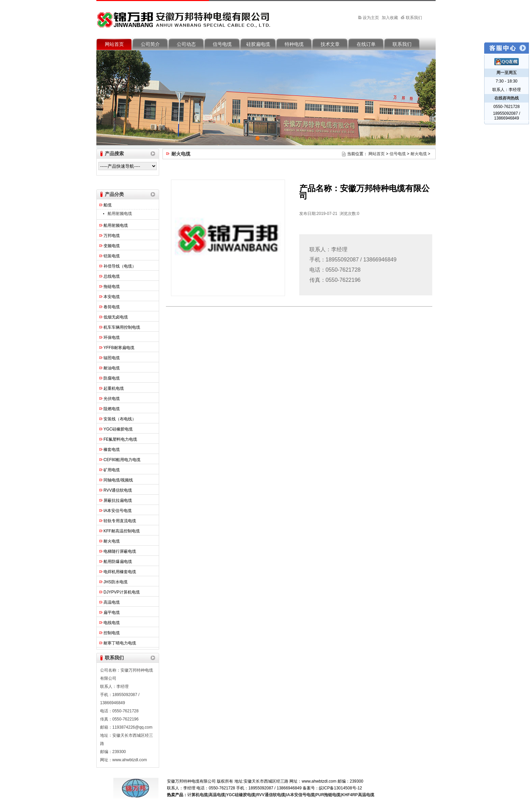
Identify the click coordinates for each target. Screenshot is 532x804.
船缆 (108, 205)
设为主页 (369, 18)
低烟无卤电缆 (116, 317)
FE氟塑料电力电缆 (120, 439)
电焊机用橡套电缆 (120, 572)
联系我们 (411, 18)
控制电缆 (112, 633)
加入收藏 (390, 18)
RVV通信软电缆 (118, 490)
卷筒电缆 (112, 307)
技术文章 (330, 44)
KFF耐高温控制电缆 (122, 531)
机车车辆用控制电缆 (122, 327)
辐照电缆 (112, 358)
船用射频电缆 (120, 214)
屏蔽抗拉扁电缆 (118, 500)
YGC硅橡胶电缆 (118, 429)
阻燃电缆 (112, 409)
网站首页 (114, 44)
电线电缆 (112, 623)
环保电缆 (112, 337)
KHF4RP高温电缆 (358, 795)
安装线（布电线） (120, 419)
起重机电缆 (114, 388)
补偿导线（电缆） (120, 266)
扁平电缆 (112, 613)
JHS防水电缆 (116, 582)
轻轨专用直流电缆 (120, 521)
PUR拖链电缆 (328, 795)
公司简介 (150, 44)
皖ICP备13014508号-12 (340, 788)
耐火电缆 (112, 541)
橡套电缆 (112, 450)
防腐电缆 (112, 378)
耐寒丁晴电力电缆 (120, 643)
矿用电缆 (112, 470)
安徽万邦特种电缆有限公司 (186, 18)
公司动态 (186, 44)
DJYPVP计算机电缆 (122, 592)
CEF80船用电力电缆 (122, 460)
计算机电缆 (197, 795)
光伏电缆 (112, 399)
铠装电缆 (112, 256)
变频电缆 (112, 246)
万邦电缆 (112, 236)
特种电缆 (294, 44)
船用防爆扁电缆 (118, 562)
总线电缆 (112, 276)
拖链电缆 (112, 287)
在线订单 (366, 44)
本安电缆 (112, 297)
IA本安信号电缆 (118, 511)
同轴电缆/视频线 (118, 480)
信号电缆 (222, 44)
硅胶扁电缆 (258, 44)
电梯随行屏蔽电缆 (120, 551)
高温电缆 (112, 602)
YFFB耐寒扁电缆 (119, 348)
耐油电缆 (112, 368)
